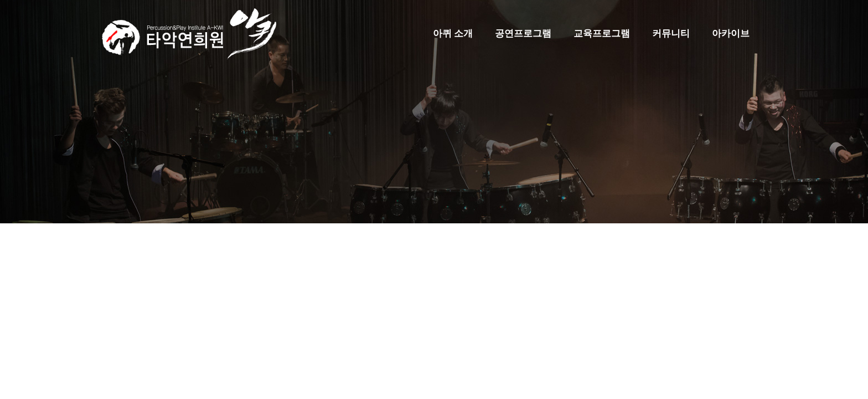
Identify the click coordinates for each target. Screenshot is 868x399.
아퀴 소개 (453, 34)
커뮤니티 (671, 34)
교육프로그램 (602, 34)
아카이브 (731, 34)
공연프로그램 (523, 34)
